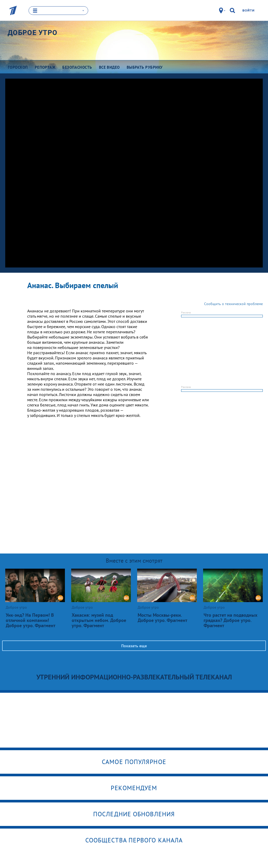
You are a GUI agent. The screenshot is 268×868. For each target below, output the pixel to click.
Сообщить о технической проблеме (233, 304)
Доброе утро (32, 32)
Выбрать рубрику (145, 67)
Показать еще (134, 645)
